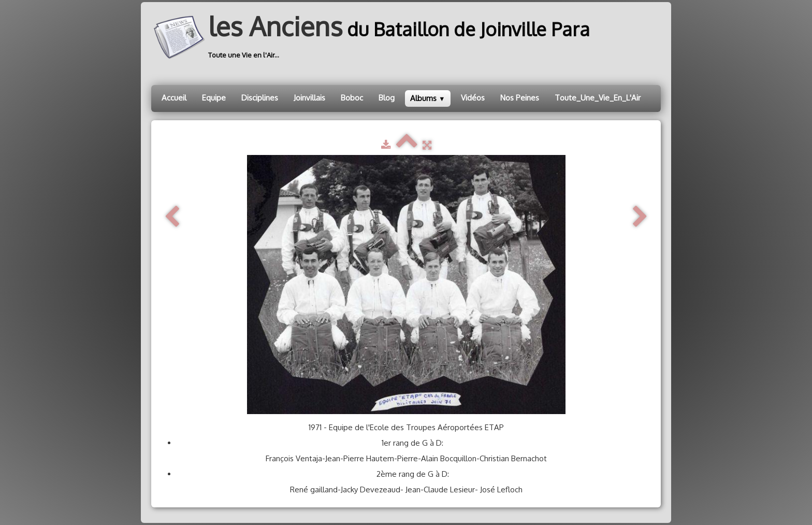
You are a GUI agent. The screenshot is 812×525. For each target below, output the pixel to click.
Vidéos (473, 98)
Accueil (174, 98)
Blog (387, 98)
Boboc (352, 98)
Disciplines (260, 98)
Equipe (214, 98)
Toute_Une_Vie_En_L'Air (598, 98)
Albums (428, 98)
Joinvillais (309, 98)
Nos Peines (520, 98)
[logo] (374, 37)
